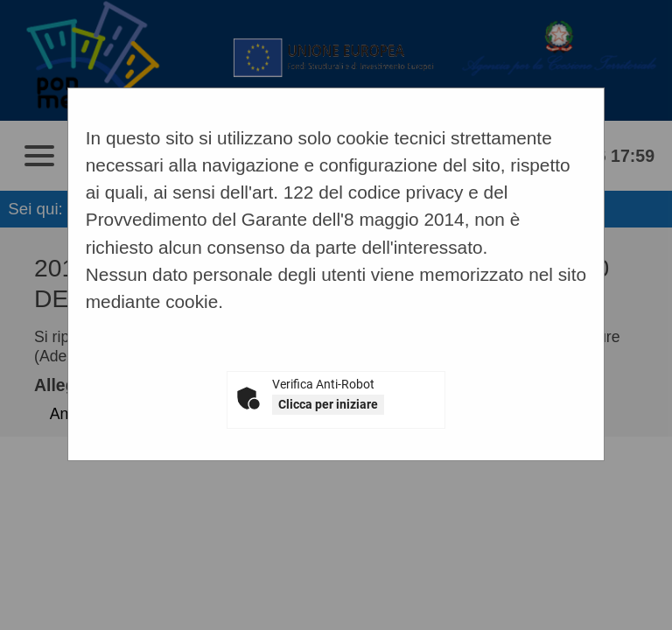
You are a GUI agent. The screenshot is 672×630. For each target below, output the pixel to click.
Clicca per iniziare (328, 404)
